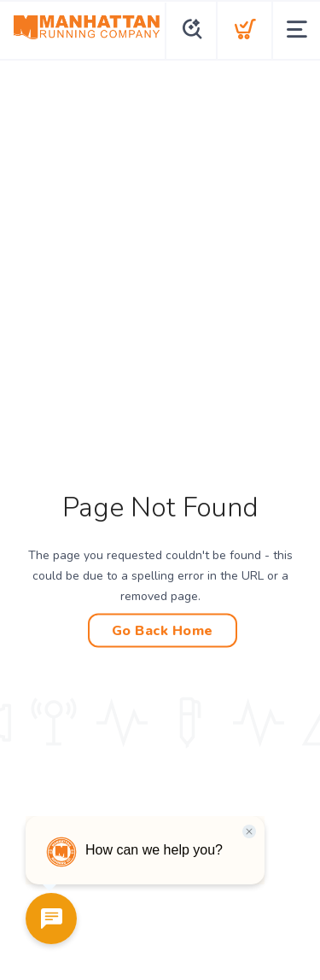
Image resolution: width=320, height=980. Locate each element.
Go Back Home (163, 631)
